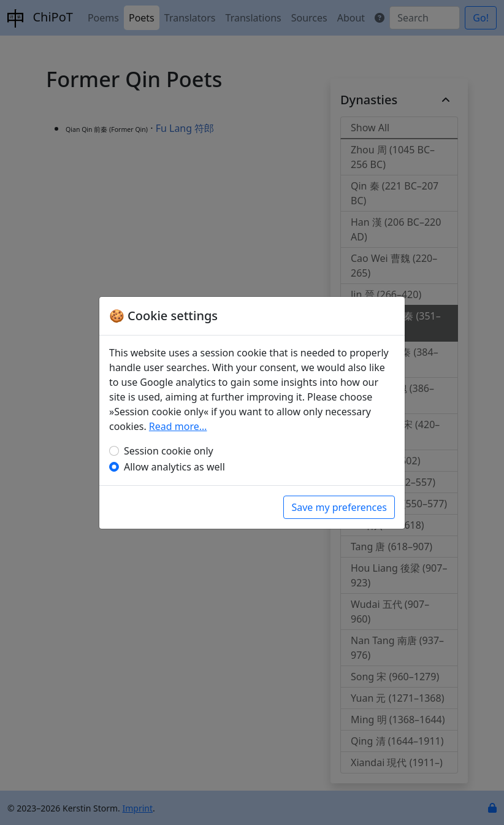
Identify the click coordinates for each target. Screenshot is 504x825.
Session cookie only (169, 451)
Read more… (178, 426)
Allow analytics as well (174, 467)
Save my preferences (339, 507)
